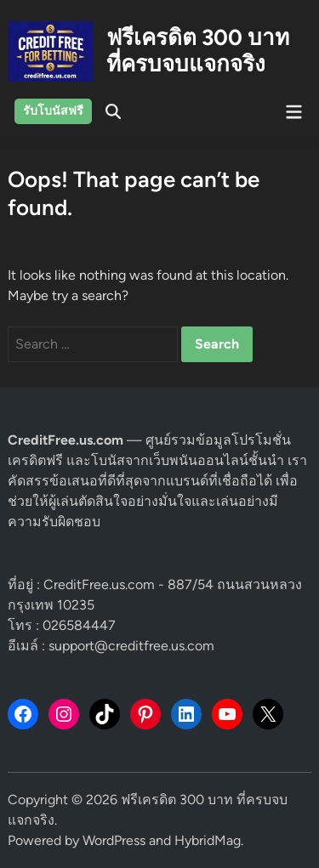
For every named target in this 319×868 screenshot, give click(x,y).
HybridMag (208, 840)
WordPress (114, 840)
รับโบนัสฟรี (53, 111)
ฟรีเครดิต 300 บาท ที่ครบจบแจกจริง (198, 51)
